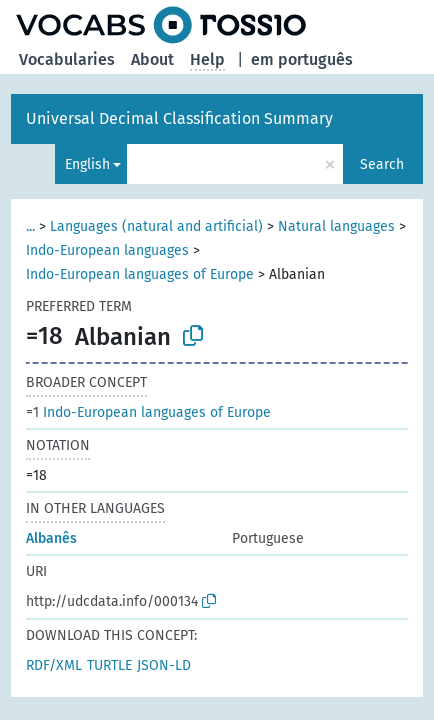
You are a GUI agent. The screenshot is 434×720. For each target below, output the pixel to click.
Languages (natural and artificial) (156, 226)
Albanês (51, 538)
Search (382, 164)
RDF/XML (54, 665)
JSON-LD (164, 665)
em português (302, 59)
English (87, 164)
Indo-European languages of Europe (140, 274)
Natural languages (336, 226)
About (152, 59)
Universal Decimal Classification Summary (179, 118)
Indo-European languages (107, 250)
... (30, 226)
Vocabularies (67, 59)
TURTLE (109, 665)
